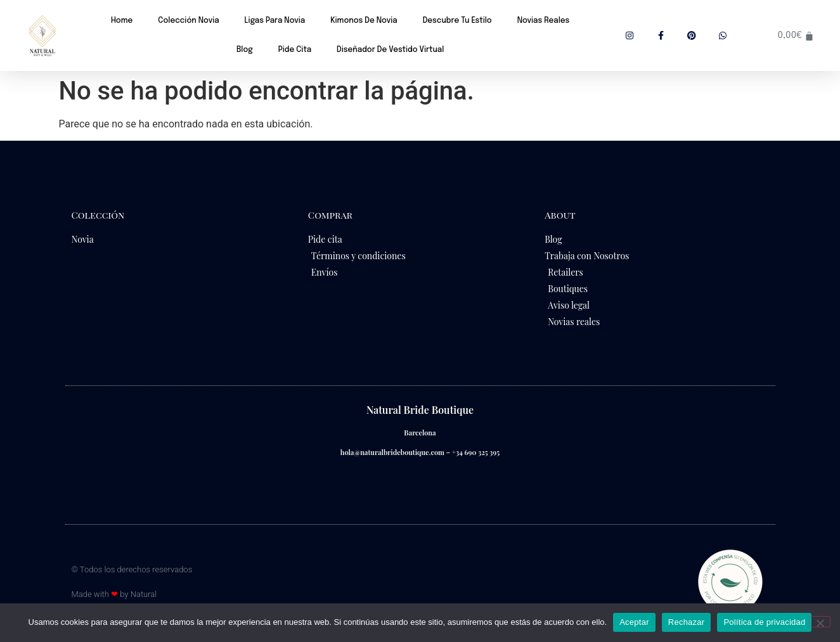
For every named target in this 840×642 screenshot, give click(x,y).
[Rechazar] (820, 622)
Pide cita (295, 50)
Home (122, 21)
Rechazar (687, 622)
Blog (245, 50)
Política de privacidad (764, 622)
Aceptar (634, 622)
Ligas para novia (275, 21)
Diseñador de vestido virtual (390, 50)
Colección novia (188, 21)
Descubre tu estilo (457, 21)
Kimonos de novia (364, 21)
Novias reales (544, 21)
